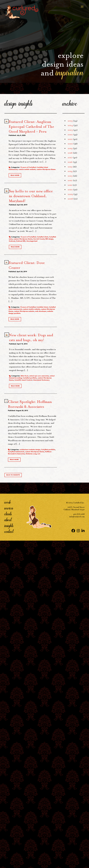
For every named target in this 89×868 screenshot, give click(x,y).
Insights (9, 853)
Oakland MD (42, 387)
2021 (70, 139)
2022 (70, 135)
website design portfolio (47, 527)
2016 (70, 162)
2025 (70, 121)
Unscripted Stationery (45, 658)
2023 (70, 130)
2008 (70, 199)
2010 (70, 190)
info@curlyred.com (77, 844)
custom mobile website (46, 248)
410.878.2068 (79, 842)
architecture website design (48, 772)
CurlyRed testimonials (46, 775)
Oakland (50, 384)
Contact (9, 859)
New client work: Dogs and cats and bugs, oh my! (47, 558)
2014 (70, 171)
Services (9, 835)
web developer (50, 524)
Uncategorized (43, 389)
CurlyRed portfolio (45, 650)
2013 (70, 176)
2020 (70, 144)
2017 (70, 158)
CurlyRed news (48, 378)
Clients (8, 841)
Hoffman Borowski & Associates (48, 778)
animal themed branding (44, 647)
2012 (70, 180)
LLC (44, 781)
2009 (70, 194)
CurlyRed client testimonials (46, 245)
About (8, 847)
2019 (70, 148)
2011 (70, 185)
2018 (70, 153)
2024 (70, 125)
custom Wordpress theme (47, 250)
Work (8, 830)
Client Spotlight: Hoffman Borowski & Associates (47, 690)
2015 (70, 167)
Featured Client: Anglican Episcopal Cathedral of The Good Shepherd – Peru (47, 141)
